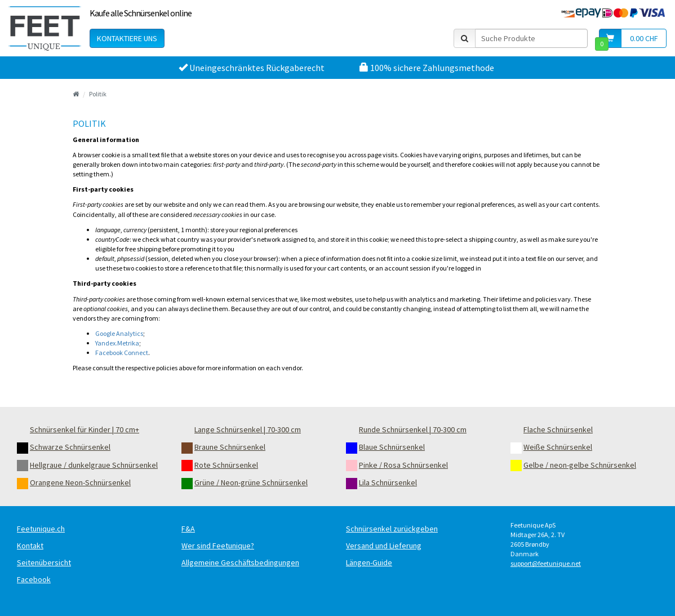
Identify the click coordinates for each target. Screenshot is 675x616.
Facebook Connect (122, 353)
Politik (98, 94)
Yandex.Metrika (117, 343)
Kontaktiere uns (127, 38)
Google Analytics (119, 333)
